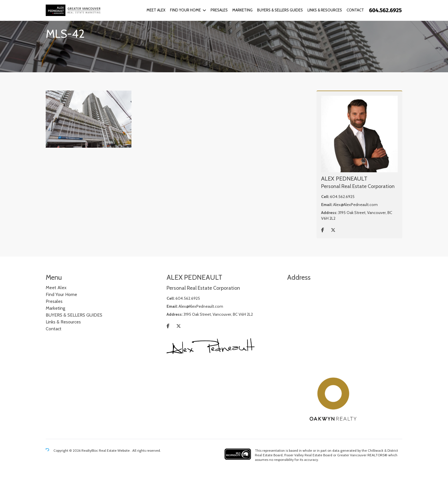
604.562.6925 (342, 197)
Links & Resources (325, 10)
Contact (355, 10)
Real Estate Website (115, 450)
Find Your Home (185, 10)
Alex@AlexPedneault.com (355, 205)
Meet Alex (156, 10)
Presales (219, 10)
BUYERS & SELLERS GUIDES (280, 10)
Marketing (242, 10)
